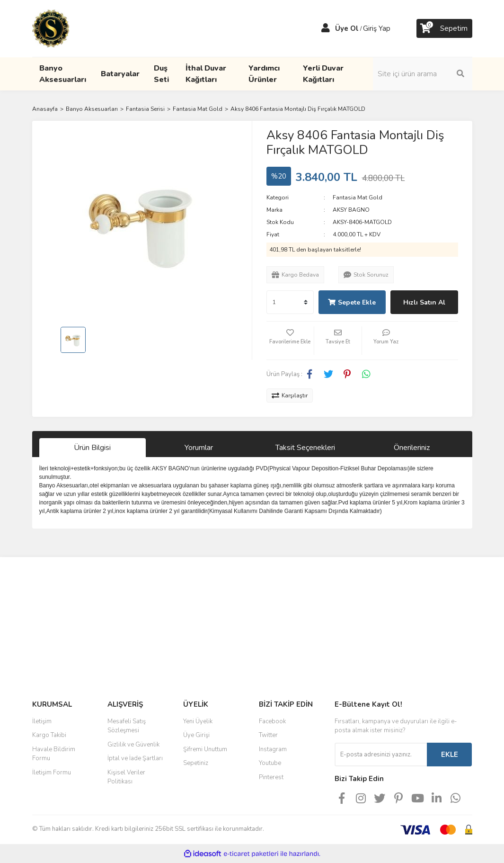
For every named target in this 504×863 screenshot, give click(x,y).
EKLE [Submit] (450, 755)
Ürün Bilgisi (92, 448)
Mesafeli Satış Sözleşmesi (127, 726)
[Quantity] (290, 302)
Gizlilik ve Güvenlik (133, 745)
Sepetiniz (196, 763)
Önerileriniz (412, 448)
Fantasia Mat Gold (358, 198)
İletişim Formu (52, 773)
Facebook (272, 721)
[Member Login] (326, 28)
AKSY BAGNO (351, 210)
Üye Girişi (196, 735)
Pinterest (271, 777)
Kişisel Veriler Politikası (126, 777)
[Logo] (51, 28)
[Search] (423, 74)
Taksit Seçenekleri (305, 448)
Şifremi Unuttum (205, 749)
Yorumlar (199, 448)
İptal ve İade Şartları (135, 758)
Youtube (270, 763)
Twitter (268, 735)
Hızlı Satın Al (424, 302)
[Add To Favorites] (290, 341)
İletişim (42, 721)
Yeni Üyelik (198, 721)
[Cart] (444, 28)
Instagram (273, 749)
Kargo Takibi (49, 735)
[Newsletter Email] (381, 755)
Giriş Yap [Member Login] (377, 28)
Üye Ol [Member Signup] (347, 28)
